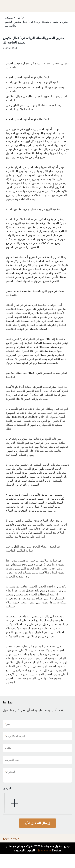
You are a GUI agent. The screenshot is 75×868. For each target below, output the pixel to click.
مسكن (9, 18)
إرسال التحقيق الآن (38, 823)
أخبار (19, 18)
